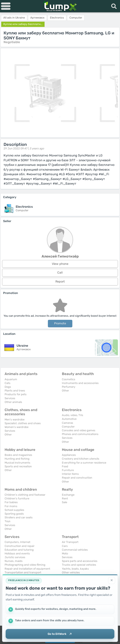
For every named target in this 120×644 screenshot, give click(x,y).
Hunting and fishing (17, 459)
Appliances (69, 455)
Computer (68, 427)
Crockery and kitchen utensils (81, 459)
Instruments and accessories (80, 383)
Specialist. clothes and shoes (23, 423)
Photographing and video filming (25, 565)
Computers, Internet (17, 542)
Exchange (68, 495)
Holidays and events (17, 553)
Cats (8, 383)
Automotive (69, 419)
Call (60, 273)
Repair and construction (77, 478)
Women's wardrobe (17, 427)
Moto (65, 553)
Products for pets (16, 394)
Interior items (70, 474)
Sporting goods (14, 514)
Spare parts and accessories (80, 561)
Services (10, 398)
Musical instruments (17, 463)
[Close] (112, 580)
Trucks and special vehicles (79, 565)
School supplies (14, 510)
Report (60, 282)
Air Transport (70, 542)
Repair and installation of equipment (27, 569)
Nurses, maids (14, 561)
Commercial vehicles (75, 550)
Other (65, 391)
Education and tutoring (19, 550)
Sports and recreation (18, 466)
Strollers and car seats (19, 517)
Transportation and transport (23, 572)
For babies (11, 502)
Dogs (8, 387)
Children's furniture (17, 498)
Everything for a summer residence (84, 463)
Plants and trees (15, 391)
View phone (60, 264)
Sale (64, 502)
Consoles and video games (79, 430)
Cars (65, 546)
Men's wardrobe (15, 420)
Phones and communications (80, 434)
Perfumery (69, 387)
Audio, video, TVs (73, 415)
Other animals (13, 402)
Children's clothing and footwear (25, 495)
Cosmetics (69, 379)
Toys (8, 521)
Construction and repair (20, 546)
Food (65, 466)
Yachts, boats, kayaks (75, 569)
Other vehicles (71, 572)
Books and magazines (18, 455)
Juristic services (15, 557)
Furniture (68, 470)
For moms (11, 506)
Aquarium (11, 379)
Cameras (68, 423)
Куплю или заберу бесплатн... (23, 24)
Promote (60, 323)
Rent (65, 498)
